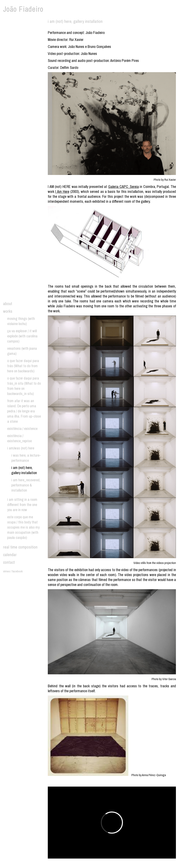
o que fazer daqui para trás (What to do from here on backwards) (23, 366)
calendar (10, 555)
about (8, 304)
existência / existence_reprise (19, 438)
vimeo (7, 571)
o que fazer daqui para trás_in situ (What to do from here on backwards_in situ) (24, 386)
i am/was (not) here (21, 448)
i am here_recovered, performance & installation (26, 485)
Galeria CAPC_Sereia (123, 187)
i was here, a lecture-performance (26, 458)
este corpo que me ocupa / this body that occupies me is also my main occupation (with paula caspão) (23, 527)
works (8, 311)
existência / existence (22, 429)
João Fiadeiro (23, 9)
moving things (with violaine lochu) (21, 321)
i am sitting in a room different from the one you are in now (22, 505)
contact (9, 562)
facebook (17, 571)
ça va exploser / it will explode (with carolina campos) (22, 336)
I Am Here (62, 192)
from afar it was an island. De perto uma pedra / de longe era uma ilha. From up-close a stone (24, 411)
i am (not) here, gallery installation (24, 470)
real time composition (20, 547)
